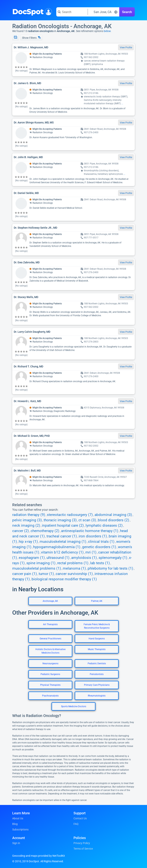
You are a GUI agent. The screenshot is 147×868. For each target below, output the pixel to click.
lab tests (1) (100, 563)
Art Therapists (50, 624)
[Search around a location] (104, 12)
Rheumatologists (97, 696)
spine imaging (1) (41, 563)
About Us (18, 818)
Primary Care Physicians (97, 685)
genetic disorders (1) (99, 547)
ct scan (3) (87, 520)
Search (127, 12)
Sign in (16, 843)
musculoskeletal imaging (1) (63, 542)
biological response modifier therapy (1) (64, 579)
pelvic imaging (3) (27, 520)
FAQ (76, 824)
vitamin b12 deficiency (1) (62, 552)
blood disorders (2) (114, 520)
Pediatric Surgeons (50, 674)
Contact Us (80, 818)
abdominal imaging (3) (113, 515)
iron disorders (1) (93, 536)
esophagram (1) (32, 558)
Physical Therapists (50, 685)
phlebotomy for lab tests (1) (110, 568)
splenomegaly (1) (113, 558)
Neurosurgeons (50, 664)
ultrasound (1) (58, 558)
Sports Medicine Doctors (74, 706)
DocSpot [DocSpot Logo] (31, 11)
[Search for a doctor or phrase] (72, 12)
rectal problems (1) (73, 563)
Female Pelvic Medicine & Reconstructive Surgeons (97, 626)
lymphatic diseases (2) (104, 526)
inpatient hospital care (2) (63, 526)
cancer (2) (21, 531)
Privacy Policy (82, 843)
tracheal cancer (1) (62, 536)
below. (108, 31)
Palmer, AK (97, 601)
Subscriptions (20, 829)
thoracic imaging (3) (60, 520)
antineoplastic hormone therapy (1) (90, 531)
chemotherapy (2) (45, 531)
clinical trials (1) (101, 542)
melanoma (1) (74, 568)
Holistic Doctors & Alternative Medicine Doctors (50, 651)
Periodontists (97, 674)
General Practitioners (50, 639)
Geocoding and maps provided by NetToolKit (39, 856)
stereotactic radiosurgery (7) (70, 515)
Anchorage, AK (50, 601)
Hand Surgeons (97, 639)
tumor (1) (46, 574)
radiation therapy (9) (29, 515)
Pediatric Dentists (97, 664)
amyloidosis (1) (84, 558)
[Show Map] (16, 38)
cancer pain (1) (25, 574)
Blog (15, 824)
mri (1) (91, 552)
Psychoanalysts (50, 696)
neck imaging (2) (26, 526)
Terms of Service (83, 849)
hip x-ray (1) (28, 542)
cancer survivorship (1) (74, 574)
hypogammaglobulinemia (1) (57, 547)
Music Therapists (97, 649)
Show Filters (31, 38)
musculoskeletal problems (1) (37, 568)
